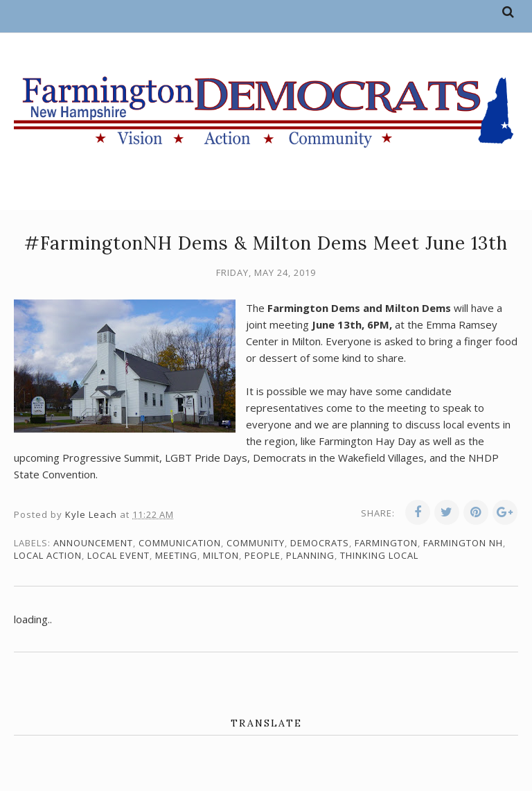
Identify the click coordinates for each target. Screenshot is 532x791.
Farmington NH (463, 543)
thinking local (379, 555)
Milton (221, 555)
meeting (176, 555)
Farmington (386, 543)
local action (48, 555)
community (256, 543)
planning (310, 555)
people (263, 555)
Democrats (320, 543)
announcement (93, 543)
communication (180, 543)
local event (118, 555)
